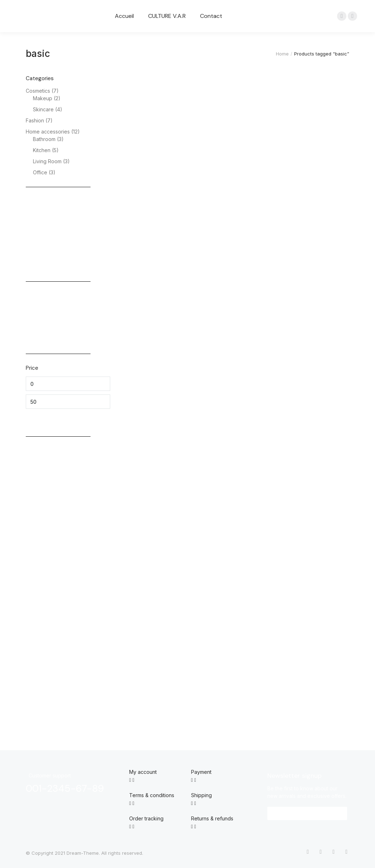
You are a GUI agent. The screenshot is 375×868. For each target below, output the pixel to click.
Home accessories (48, 132)
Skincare (43, 109)
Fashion (35, 120)
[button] (307, 813)
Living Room (47, 161)
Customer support (50, 775)
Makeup (43, 98)
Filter (38, 419)
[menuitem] (124, 16)
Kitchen (42, 150)
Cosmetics (38, 91)
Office (40, 172)
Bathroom (44, 139)
